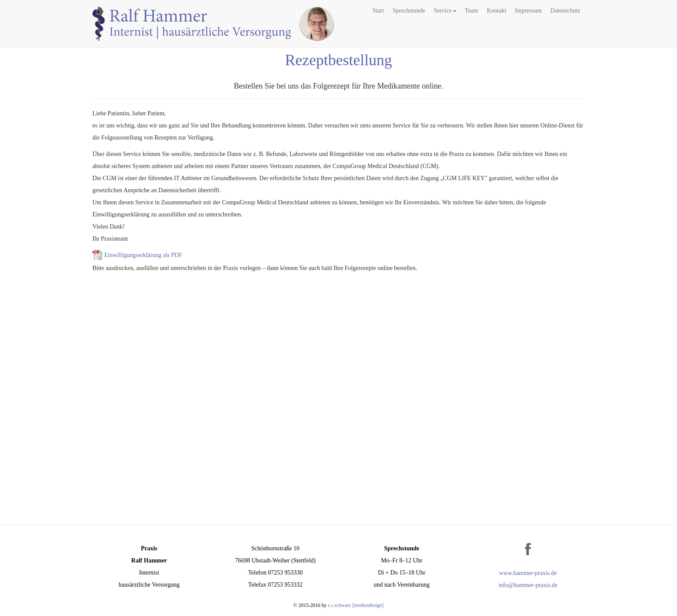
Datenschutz (565, 11)
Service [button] (445, 11)
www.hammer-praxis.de (528, 573)
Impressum (528, 11)
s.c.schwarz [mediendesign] (356, 605)
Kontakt (496, 11)
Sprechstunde (409, 11)
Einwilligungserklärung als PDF (143, 256)
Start (378, 11)
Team (472, 11)
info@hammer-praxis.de (528, 585)
